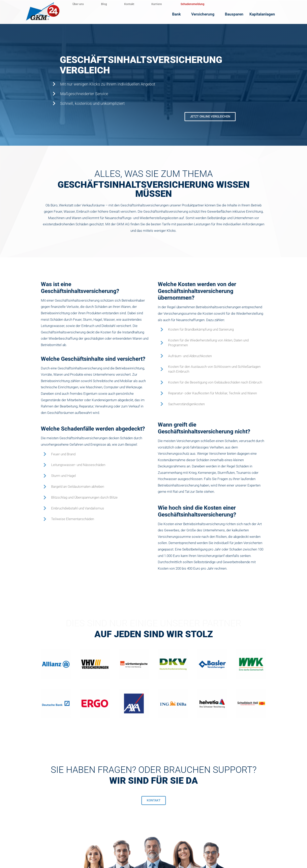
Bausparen (238, 14)
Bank (187, 14)
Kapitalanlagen (266, 14)
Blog (108, 4)
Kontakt (136, 4)
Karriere (167, 4)
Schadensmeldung (204, 4)
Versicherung (211, 14)
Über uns (80, 4)
